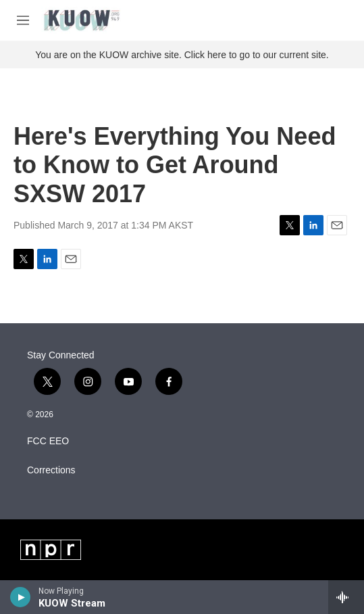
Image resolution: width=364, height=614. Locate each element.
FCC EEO (48, 441)
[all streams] (346, 597)
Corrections (51, 470)
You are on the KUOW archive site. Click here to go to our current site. (182, 55)
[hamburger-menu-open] (23, 20)
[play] (21, 597)
